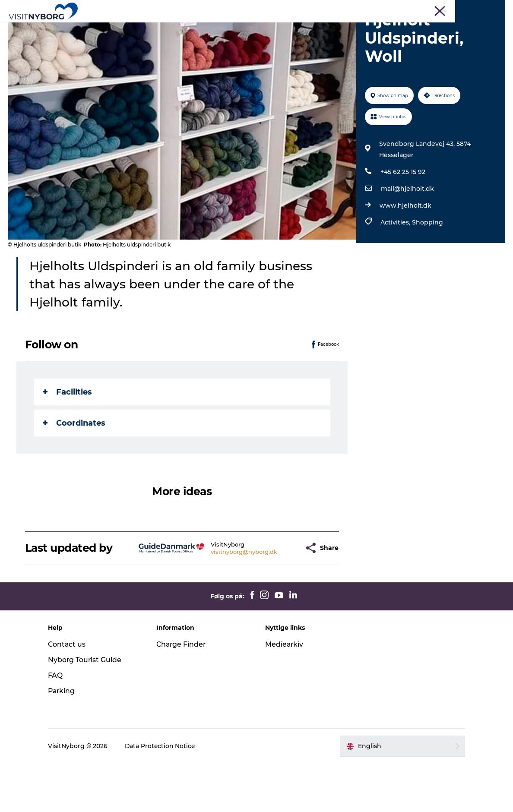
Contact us (72, 694)
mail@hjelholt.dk (407, 238)
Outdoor (205, 28)
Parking (67, 740)
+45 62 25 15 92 (402, 221)
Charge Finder (184, 694)
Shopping (427, 272)
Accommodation (312, 28)
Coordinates (75, 472)
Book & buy (256, 37)
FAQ (60, 725)
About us (493, 8)
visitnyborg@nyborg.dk (228, 600)
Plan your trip (375, 28)
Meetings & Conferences (386, 8)
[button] (281, 597)
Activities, (396, 272)
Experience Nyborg (147, 28)
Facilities (68, 441)
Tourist (338, 8)
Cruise (465, 8)
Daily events (252, 28)
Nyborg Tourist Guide (90, 709)
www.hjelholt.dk (405, 255)
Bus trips (437, 8)
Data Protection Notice (165, 795)
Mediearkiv (285, 694)
